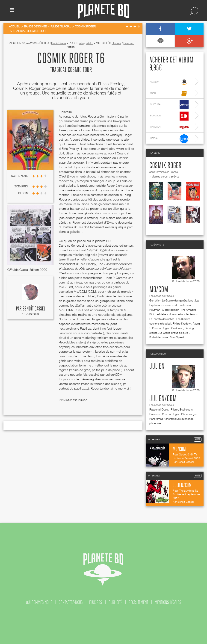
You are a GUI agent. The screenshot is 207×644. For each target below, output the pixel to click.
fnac (169, 93)
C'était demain (170, 310)
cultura (169, 105)
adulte (90, 43)
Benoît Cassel (34, 309)
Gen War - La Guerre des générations (171, 300)
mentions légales (168, 602)
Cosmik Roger (165, 166)
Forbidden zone (159, 337)
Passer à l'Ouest (159, 409)
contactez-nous (71, 602)
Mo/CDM (159, 290)
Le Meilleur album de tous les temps (177, 314)
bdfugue (169, 116)
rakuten (169, 127)
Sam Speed (177, 337)
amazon (169, 82)
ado (81, 43)
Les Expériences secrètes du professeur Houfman (174, 305)
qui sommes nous (39, 602)
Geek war (177, 328)
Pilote (174, 409)
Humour (117, 43)
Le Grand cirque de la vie (174, 333)
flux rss (96, 602)
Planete (104, 11)
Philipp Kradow (182, 323)
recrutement (138, 602)
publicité (115, 602)
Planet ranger (189, 414)
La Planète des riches (162, 319)
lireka (169, 139)
